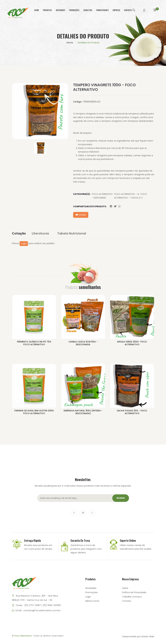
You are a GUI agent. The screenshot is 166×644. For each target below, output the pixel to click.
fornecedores (102, 10)
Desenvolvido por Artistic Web (138, 638)
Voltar (81, 215)
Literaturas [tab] (43, 233)
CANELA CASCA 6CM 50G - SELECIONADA (83, 343)
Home (70, 43)
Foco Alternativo (23, 637)
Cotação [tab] (19, 233)
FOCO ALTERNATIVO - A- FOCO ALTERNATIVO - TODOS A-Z (131, 196)
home (37, 10)
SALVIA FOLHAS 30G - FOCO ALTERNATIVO (132, 413)
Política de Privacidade (134, 593)
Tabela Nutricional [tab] (74, 233)
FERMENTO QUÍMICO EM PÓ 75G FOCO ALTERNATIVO (34, 343)
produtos (47, 10)
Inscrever (119, 499)
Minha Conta (92, 602)
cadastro (88, 10)
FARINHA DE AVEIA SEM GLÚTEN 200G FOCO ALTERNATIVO (34, 413)
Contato (127, 602)
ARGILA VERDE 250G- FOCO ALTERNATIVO (132, 343)
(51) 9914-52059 (52, 606)
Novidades (91, 589)
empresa (116, 10)
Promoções (91, 593)
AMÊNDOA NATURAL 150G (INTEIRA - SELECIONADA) (83, 413)
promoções (74, 10)
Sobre (125, 589)
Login (24, 244)
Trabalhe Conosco (132, 598)
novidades (61, 10)
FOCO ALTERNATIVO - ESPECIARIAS (102, 196)
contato (128, 10)
